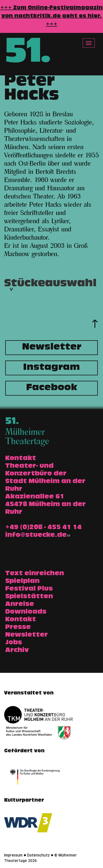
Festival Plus (29, 589)
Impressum (13, 856)
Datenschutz (38, 856)
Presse (18, 628)
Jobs (14, 643)
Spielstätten (29, 597)
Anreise (20, 605)
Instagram (51, 368)
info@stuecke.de (38, 535)
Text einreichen (35, 574)
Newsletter (52, 348)
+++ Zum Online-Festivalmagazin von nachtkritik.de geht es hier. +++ (51, 16)
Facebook (52, 388)
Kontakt (21, 620)
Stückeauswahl (50, 291)
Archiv (17, 651)
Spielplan (22, 581)
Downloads (26, 612)
